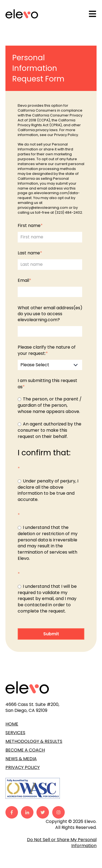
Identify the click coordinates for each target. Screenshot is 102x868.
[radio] (50, 405)
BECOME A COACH (25, 750)
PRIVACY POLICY (23, 767)
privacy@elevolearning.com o (44, 208)
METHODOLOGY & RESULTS (34, 741)
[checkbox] (50, 418)
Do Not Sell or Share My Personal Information (62, 843)
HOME (12, 724)
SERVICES (15, 733)
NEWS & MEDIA (21, 759)
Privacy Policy (66, 135)
